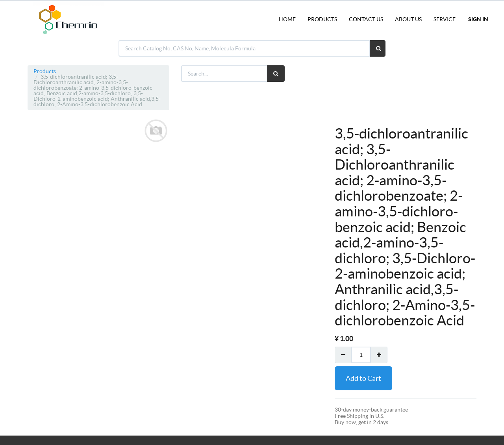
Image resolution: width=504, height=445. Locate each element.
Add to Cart (363, 378)
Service (445, 19)
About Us (408, 19)
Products (45, 71)
